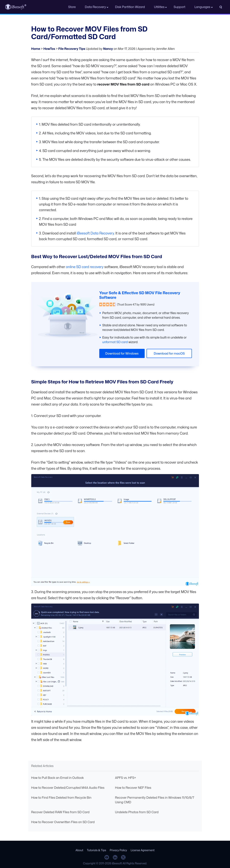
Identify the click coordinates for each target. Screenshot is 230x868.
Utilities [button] (159, 7)
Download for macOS (169, 353)
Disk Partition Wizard (130, 7)
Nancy (108, 49)
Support (179, 7)
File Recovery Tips (72, 49)
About (79, 850)
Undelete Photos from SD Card (137, 812)
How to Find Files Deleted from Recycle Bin (61, 798)
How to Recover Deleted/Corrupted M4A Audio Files (68, 788)
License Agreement (143, 850)
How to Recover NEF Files (133, 788)
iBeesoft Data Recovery (95, 233)
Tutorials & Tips (97, 850)
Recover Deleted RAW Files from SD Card (60, 812)
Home (36, 49)
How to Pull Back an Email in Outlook (58, 778)
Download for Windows (122, 353)
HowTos (49, 49)
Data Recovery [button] (95, 7)
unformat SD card (115, 342)
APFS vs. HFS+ (125, 778)
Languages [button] (202, 7)
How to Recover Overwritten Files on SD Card (63, 822)
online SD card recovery (85, 267)
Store (72, 7)
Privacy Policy (118, 850)
